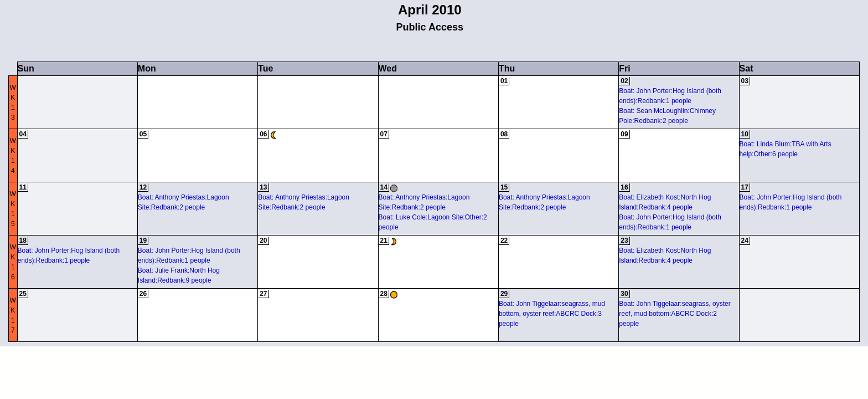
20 (263, 241)
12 (143, 187)
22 (504, 241)
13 (263, 187)
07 (384, 134)
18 (23, 241)
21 (384, 241)
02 (624, 81)
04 (23, 134)
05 (143, 134)
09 (624, 134)
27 (263, 294)
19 (143, 241)
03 (745, 81)
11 (23, 187)
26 (143, 294)
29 (504, 294)
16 (624, 187)
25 (23, 294)
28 (384, 294)
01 (504, 81)
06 (263, 134)
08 (504, 134)
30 (624, 294)
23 (624, 241)
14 (384, 187)
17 (745, 187)
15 (504, 187)
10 (745, 134)
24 (745, 241)
